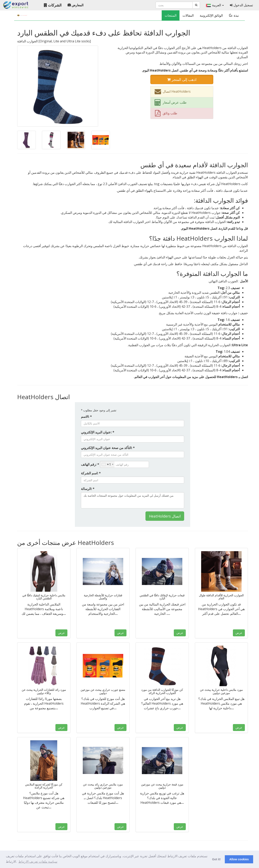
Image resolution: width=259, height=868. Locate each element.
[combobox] (107, 464)
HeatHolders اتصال (165, 516)
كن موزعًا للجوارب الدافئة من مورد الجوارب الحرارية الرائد (162, 691)
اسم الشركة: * (91, 473)
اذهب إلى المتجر (182, 79)
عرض (61, 633)
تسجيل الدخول (241, 5)
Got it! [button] (216, 859)
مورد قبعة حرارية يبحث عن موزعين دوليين (162, 786)
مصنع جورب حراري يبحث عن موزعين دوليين (103, 691)
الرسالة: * (88, 489)
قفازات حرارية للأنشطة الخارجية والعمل (103, 597)
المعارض (75, 5)
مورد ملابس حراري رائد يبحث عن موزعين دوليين (103, 786)
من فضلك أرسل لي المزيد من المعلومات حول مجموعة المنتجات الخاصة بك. (133, 500)
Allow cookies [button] (239, 859)
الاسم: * (86, 417)
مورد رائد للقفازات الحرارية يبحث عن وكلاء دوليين (44, 691)
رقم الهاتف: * (90, 464)
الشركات (53, 5)
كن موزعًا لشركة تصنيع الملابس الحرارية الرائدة (44, 786)
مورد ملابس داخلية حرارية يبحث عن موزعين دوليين (221, 691)
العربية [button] (215, 5)
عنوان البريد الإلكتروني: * (98, 432)
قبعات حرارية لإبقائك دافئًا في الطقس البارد (162, 597)
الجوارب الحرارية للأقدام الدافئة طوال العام (221, 597)
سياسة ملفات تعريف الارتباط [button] (38, 862)
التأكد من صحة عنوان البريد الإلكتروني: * (108, 448)
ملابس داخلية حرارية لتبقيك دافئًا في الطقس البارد (44, 597)
